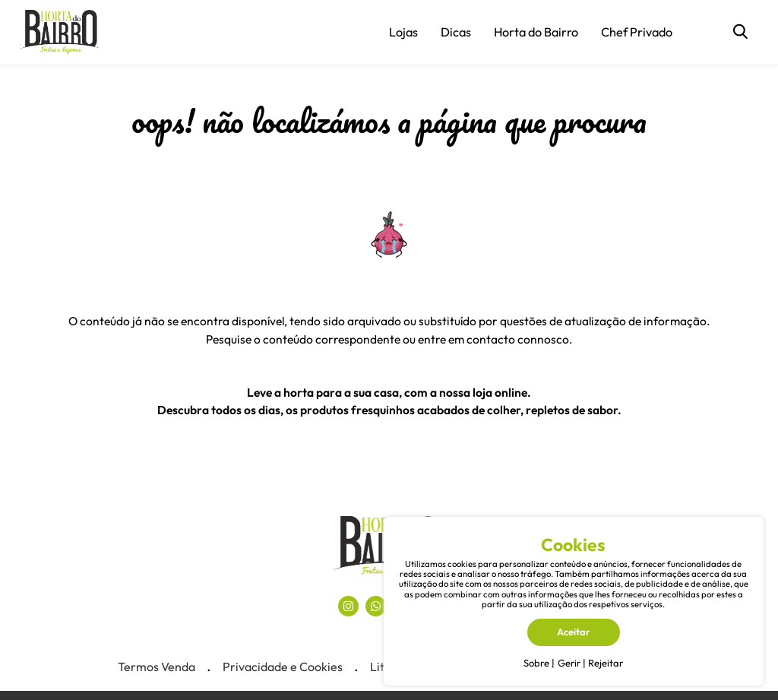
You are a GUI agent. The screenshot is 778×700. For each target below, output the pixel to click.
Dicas (456, 32)
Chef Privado (637, 32)
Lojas (403, 32)
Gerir (569, 663)
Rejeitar (606, 663)
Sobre (536, 663)
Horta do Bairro (536, 32)
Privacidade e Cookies (283, 667)
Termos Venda (157, 667)
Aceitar (574, 632)
